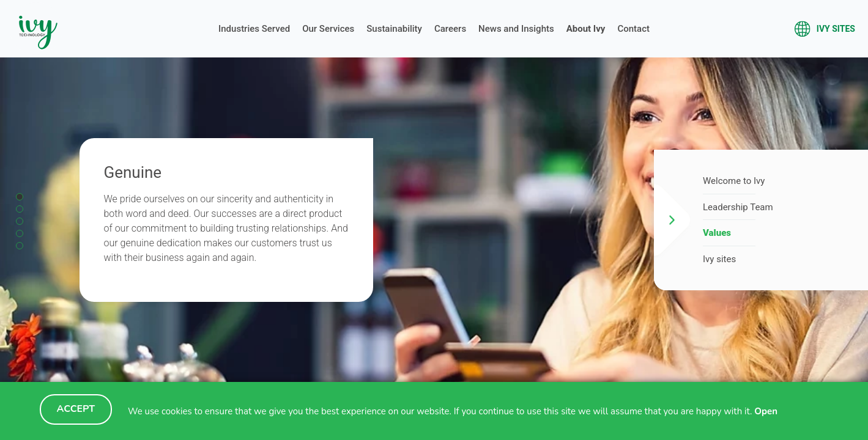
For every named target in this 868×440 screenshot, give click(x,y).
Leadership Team (738, 207)
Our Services (328, 29)
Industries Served (254, 29)
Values (717, 233)
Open (766, 411)
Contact (633, 29)
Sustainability (394, 29)
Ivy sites (840, 29)
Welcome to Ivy (734, 181)
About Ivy (586, 29)
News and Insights (516, 29)
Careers (450, 29)
